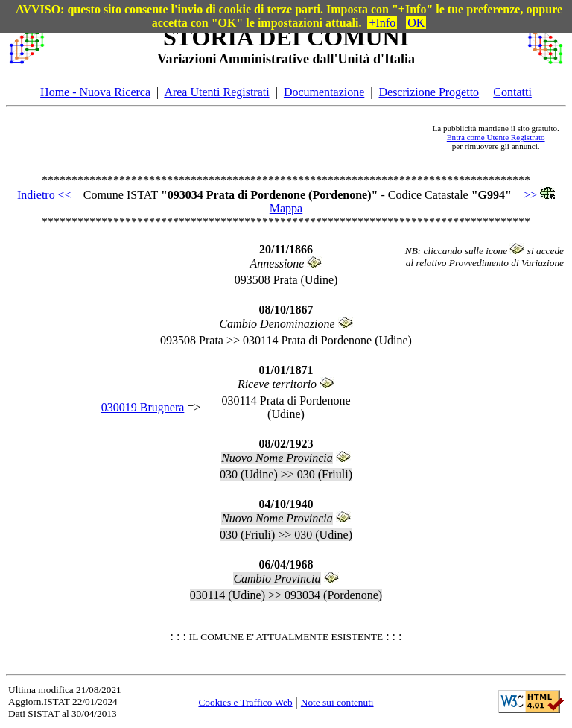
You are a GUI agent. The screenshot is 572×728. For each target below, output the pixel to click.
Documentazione (324, 92)
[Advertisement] (238, 137)
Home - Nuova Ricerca (95, 92)
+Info (382, 23)
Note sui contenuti (337, 702)
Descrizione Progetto (429, 92)
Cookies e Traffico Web (245, 702)
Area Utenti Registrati (216, 92)
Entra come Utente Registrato (496, 137)
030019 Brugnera (143, 407)
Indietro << (44, 195)
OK (416, 23)
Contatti (512, 92)
